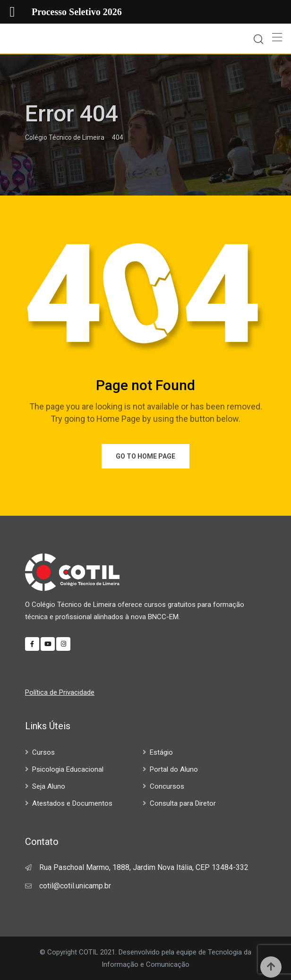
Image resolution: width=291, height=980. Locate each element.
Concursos (167, 786)
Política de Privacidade (60, 692)
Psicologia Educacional (68, 769)
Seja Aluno (49, 786)
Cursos (43, 752)
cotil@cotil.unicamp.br (75, 886)
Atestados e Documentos (72, 803)
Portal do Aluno (174, 769)
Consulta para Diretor (183, 803)
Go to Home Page (145, 456)
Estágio (161, 752)
